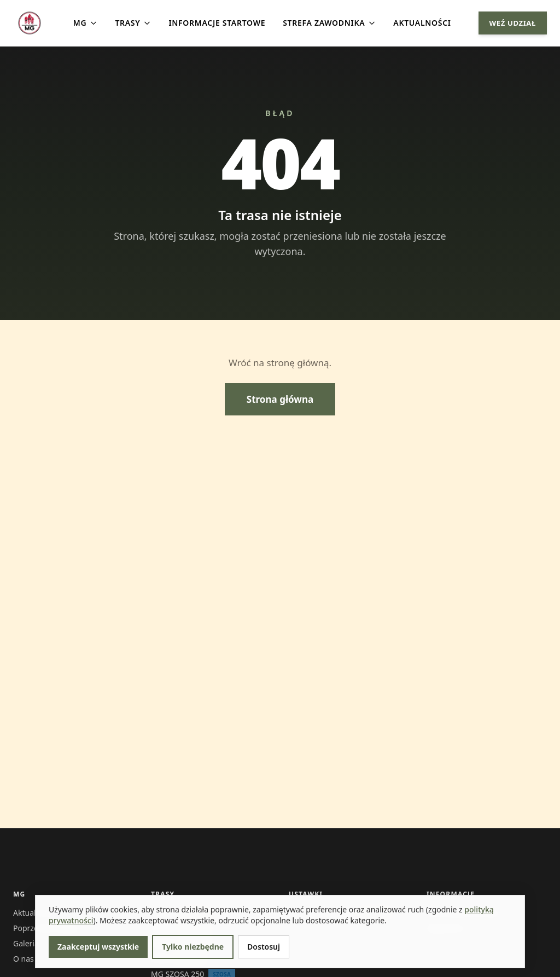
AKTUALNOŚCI (422, 23)
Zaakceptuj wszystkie (98, 947)
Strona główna (280, 399)
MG (86, 23)
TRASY (133, 23)
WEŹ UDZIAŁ (513, 23)
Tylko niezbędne (193, 947)
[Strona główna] (30, 23)
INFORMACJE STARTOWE (217, 23)
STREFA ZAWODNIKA (329, 23)
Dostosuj (264, 947)
